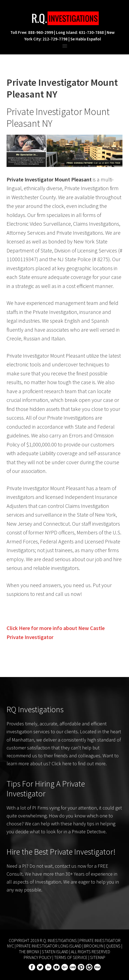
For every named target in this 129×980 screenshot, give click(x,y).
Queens (113, 946)
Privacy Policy (38, 957)
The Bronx (29, 952)
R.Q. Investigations (65, 18)
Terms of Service (71, 957)
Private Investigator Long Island (49, 946)
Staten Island (55, 952)
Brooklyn (94, 946)
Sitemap (98, 957)
